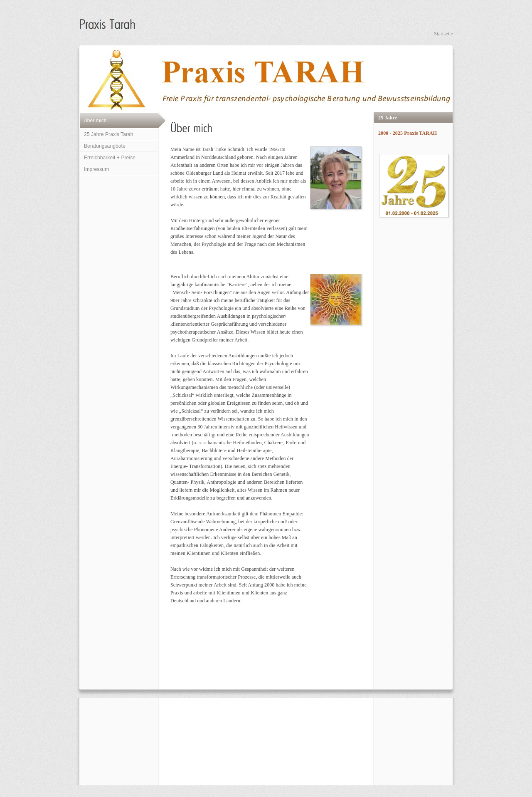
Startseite (443, 34)
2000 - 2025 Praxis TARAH (408, 133)
